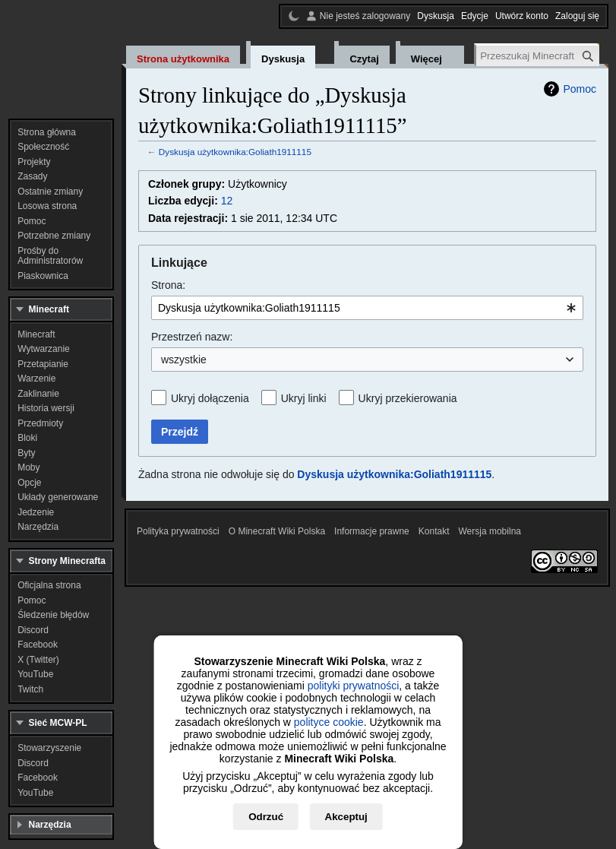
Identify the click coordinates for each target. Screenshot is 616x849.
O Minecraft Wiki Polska (277, 531)
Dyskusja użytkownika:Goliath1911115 (235, 152)
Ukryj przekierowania (408, 398)
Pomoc (580, 89)
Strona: (168, 285)
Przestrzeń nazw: (192, 337)
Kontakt (434, 531)
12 (227, 201)
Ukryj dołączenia (210, 398)
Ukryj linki (304, 398)
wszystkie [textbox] (184, 360)
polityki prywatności (354, 686)
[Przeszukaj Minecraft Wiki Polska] (538, 56)
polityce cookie (329, 722)
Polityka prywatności (178, 531)
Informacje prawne (372, 531)
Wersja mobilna (490, 531)
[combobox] (367, 308)
